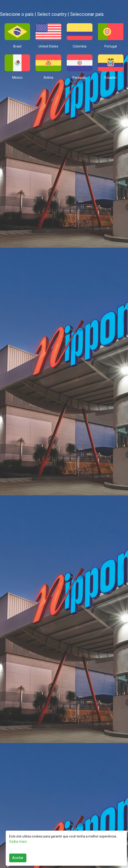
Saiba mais (18, 842)
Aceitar (18, 858)
